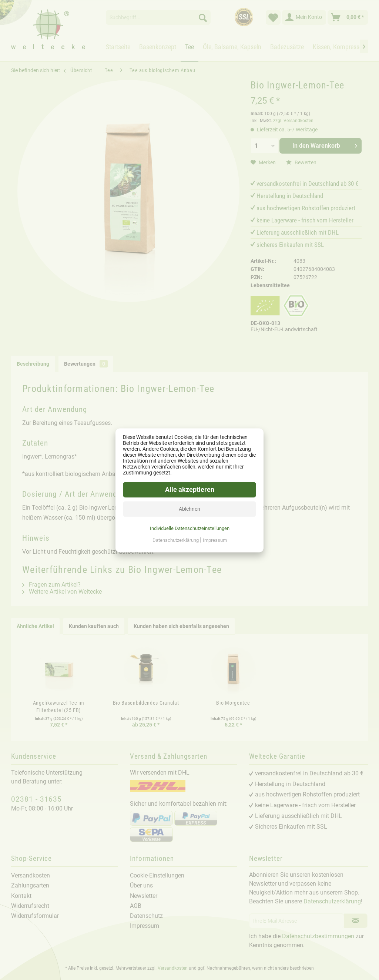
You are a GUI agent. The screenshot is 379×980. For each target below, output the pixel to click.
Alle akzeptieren (190, 489)
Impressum (215, 540)
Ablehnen (189, 509)
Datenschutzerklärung (176, 540)
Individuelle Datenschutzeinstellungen (190, 528)
